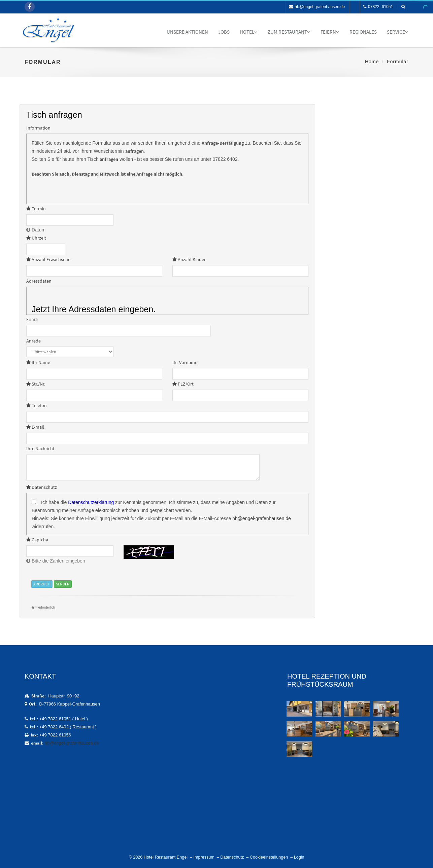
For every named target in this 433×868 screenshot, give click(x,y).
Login (299, 857)
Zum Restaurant (289, 32)
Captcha (37, 540)
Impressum (204, 857)
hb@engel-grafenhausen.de (317, 7)
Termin (36, 209)
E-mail (35, 427)
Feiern (330, 32)
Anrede (34, 341)
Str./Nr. (36, 384)
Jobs (224, 32)
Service (398, 32)
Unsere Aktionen (187, 32)
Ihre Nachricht (40, 448)
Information (38, 128)
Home (372, 62)
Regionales (363, 32)
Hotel (249, 32)
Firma (32, 319)
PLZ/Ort (183, 384)
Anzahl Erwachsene (48, 259)
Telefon (37, 405)
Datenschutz (42, 487)
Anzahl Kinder (189, 259)
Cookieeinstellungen (269, 857)
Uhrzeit (36, 238)
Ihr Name (38, 362)
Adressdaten (39, 281)
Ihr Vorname (185, 362)
